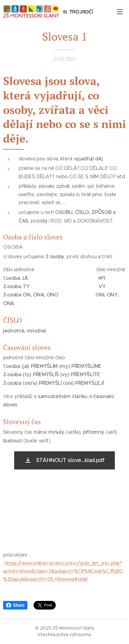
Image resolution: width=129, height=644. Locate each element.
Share (15, 605)
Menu (120, 12)
